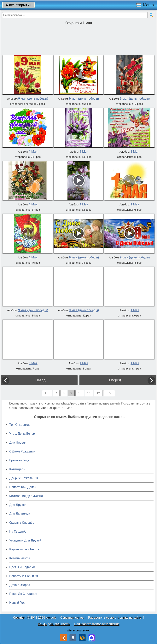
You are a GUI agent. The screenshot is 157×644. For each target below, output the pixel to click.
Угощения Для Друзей (25, 540)
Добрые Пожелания (24, 478)
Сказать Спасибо (22, 523)
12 (98, 393)
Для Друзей (18, 505)
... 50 (109, 393)
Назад (41, 380)
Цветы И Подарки (22, 567)
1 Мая (33, 152)
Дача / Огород (20, 585)
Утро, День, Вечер (22, 434)
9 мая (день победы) (33, 99)
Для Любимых (20, 514)
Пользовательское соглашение (97, 624)
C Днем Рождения (22, 451)
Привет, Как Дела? (23, 487)
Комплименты (20, 558)
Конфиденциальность (54, 624)
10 (80, 393)
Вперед (115, 380)
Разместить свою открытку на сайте (115, 618)
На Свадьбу (18, 532)
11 (89, 393)
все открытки (18, 5)
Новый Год (17, 603)
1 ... (47, 393)
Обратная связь (72, 618)
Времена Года (19, 460)
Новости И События (24, 576)
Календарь (17, 469)
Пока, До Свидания (23, 594)
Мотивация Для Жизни (26, 496)
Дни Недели (18, 443)
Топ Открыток (20, 425)
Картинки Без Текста (24, 549)
